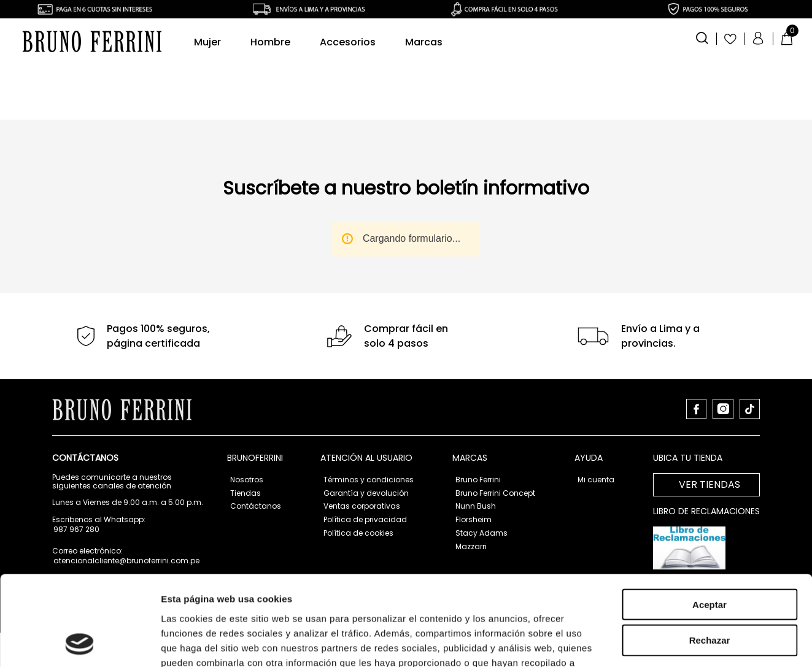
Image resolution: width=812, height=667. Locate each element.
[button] (703, 37)
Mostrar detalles (664, 602)
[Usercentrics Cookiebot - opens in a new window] (79, 603)
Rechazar (710, 516)
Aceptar (710, 480)
